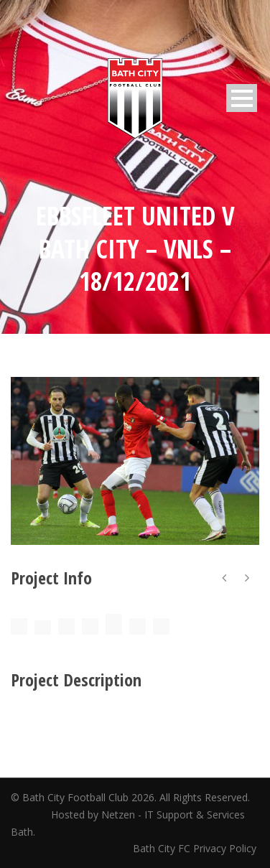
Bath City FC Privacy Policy (196, 848)
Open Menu (242, 98)
